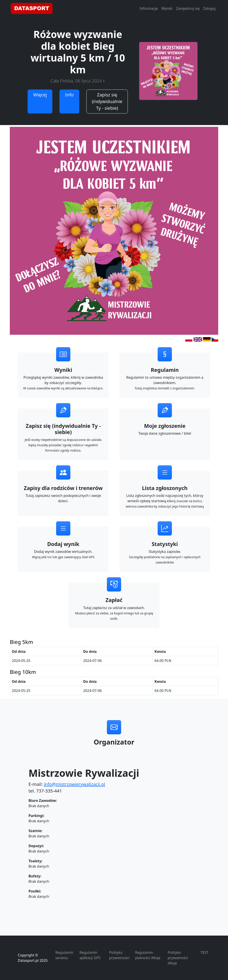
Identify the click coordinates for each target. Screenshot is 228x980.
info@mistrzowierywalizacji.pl (74, 784)
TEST (205, 952)
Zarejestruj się (188, 8)
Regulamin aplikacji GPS (90, 955)
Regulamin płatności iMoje (148, 955)
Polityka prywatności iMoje (178, 958)
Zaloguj (209, 8)
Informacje (149, 8)
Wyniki (167, 8)
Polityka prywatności (119, 955)
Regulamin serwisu (64, 955)
